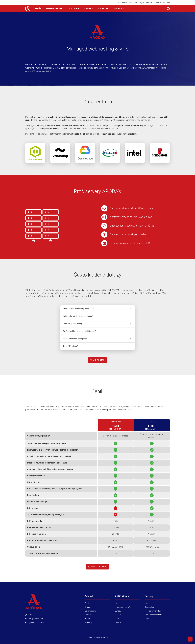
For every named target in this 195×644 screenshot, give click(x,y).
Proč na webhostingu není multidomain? (97, 331)
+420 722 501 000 (124, 2)
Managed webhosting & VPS (98, 49)
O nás (38, 9)
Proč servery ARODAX (98, 191)
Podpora (119, 9)
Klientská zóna (163, 2)
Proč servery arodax (153, 611)
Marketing (103, 9)
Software (74, 9)
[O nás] (28, 9)
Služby (88, 603)
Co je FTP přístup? (97, 346)
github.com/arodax (37, 622)
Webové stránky (55, 9)
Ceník (97, 391)
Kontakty (89, 622)
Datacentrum (98, 102)
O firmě (89, 596)
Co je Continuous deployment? (97, 339)
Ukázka (118, 622)
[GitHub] (168, 9)
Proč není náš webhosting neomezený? (97, 309)
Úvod (117, 603)
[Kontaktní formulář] (190, 639)
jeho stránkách (111, 128)
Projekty (88, 615)
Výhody (118, 611)
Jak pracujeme (91, 611)
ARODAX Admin (124, 596)
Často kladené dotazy (97, 275)
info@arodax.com (144, 2)
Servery (89, 9)
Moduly (118, 615)
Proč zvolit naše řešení (124, 607)
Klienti (87, 619)
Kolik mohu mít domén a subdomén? (97, 316)
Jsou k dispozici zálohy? (97, 324)
